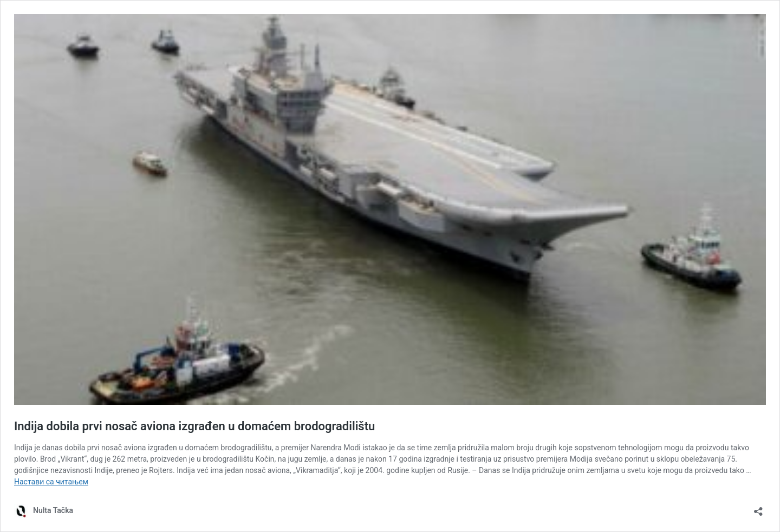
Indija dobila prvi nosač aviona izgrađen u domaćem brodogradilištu (194, 426)
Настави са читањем (51, 482)
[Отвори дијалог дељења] (758, 508)
